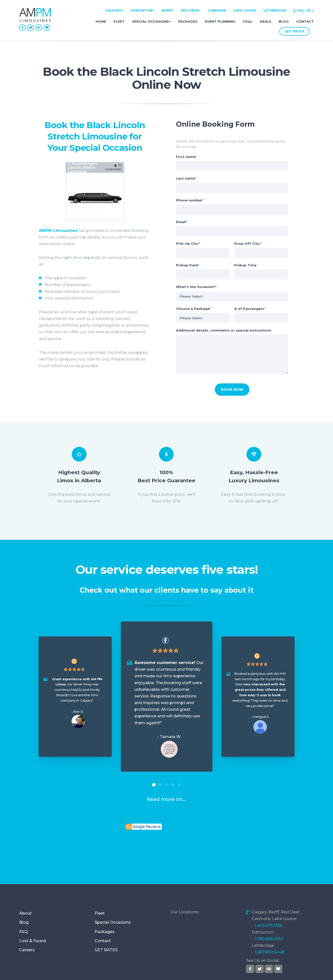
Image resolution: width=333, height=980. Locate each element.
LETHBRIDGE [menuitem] (275, 10)
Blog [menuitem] (24, 890)
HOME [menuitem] (101, 21)
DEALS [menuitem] (266, 21)
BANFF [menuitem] (167, 10)
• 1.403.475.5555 (267, 893)
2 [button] (160, 785)
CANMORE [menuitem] (217, 10)
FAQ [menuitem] (23, 899)
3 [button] (167, 785)
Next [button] (322, 700)
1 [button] (154, 785)
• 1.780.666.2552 (267, 907)
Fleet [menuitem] (100, 881)
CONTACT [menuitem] (305, 21)
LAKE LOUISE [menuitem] (245, 10)
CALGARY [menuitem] (114, 10)
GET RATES (294, 31)
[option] (167, 697)
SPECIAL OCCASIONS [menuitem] (151, 21)
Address (136, 970)
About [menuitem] (25, 881)
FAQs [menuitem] (248, 21)
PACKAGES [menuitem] (188, 21)
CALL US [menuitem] (304, 10)
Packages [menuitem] (105, 899)
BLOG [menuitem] (284, 21)
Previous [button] (11, 700)
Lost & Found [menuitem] (33, 909)
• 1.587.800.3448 (268, 920)
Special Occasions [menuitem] (113, 890)
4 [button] (173, 785)
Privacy (266, 970)
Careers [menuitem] (27, 918)
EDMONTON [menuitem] (143, 10)
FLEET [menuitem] (119, 21)
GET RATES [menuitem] (106, 918)
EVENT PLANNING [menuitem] (220, 21)
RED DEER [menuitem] (191, 10)
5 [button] (179, 785)
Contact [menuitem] (103, 909)
